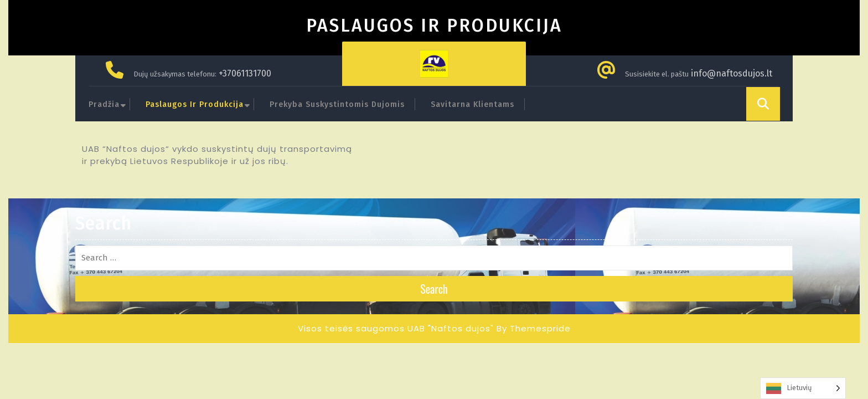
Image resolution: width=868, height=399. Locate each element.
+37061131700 (245, 73)
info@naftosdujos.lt (732, 73)
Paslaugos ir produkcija (195, 104)
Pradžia (104, 104)
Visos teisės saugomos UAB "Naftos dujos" (396, 328)
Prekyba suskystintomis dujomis (337, 104)
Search (434, 289)
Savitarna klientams (472, 104)
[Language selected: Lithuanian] (803, 388)
